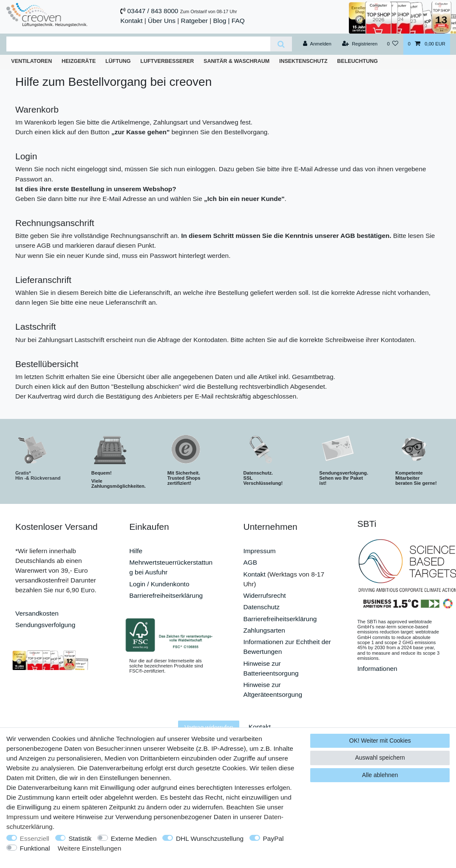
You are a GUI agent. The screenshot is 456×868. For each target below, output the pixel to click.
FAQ (238, 21)
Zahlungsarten (264, 630)
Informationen (377, 669)
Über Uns (162, 21)
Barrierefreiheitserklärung (166, 595)
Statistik (80, 838)
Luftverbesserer (167, 61)
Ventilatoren (31, 61)
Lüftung (118, 61)
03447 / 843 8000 (153, 11)
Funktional (35, 848)
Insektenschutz (303, 61)
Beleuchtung (357, 61)
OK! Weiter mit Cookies (380, 741)
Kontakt (131, 21)
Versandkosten (37, 613)
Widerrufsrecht (265, 595)
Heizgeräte (79, 61)
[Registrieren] (360, 44)
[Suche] (281, 44)
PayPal (273, 838)
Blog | (221, 21)
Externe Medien (134, 838)
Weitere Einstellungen (89, 848)
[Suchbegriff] (138, 44)
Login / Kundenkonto (159, 584)
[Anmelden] (317, 44)
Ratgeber (194, 21)
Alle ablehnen (380, 775)
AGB (251, 562)
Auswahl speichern (380, 758)
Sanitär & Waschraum (236, 61)
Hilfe (136, 551)
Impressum (260, 551)
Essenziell (35, 838)
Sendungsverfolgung (45, 625)
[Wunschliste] (392, 44)
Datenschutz (262, 607)
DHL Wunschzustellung (210, 838)
